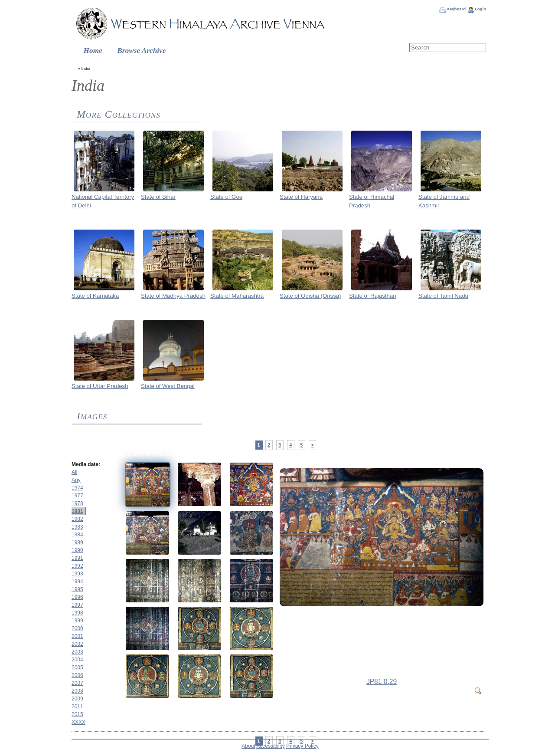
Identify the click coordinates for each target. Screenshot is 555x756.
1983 (77, 527)
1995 (77, 589)
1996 (77, 597)
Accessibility (270, 746)
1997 (77, 605)
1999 (77, 621)
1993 (77, 574)
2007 (77, 683)
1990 (77, 550)
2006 (77, 675)
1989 (77, 542)
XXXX (78, 722)
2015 (77, 714)
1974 (77, 488)
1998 (77, 613)
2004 (77, 660)
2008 (77, 691)
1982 (77, 519)
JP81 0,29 (382, 682)
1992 (77, 566)
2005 (77, 667)
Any (76, 480)
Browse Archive (141, 51)
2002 (77, 644)
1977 (77, 496)
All (74, 472)
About (248, 746)
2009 (77, 699)
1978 (77, 503)
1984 (77, 535)
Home (93, 51)
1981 (77, 511)
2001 (77, 636)
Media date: (86, 464)
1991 (77, 558)
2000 (77, 628)
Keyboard (456, 9)
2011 (77, 707)
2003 (77, 652)
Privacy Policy (302, 746)
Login (480, 9)
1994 (77, 582)
